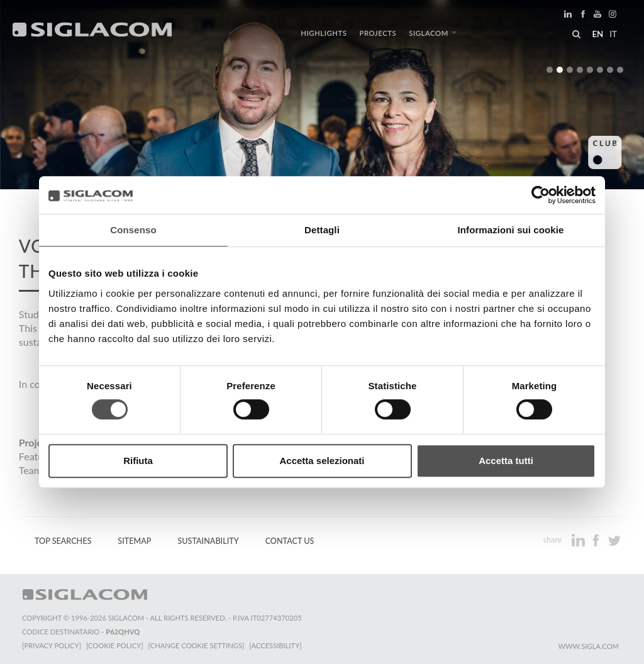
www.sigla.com (588, 646)
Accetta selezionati (322, 461)
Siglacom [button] (433, 33)
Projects (378, 33)
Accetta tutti (506, 461)
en (597, 34)
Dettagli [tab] (322, 230)
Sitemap (134, 541)
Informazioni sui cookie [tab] (511, 230)
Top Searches (63, 541)
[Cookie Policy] (115, 645)
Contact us (290, 541)
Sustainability (208, 541)
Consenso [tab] (133, 230)
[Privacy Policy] (52, 645)
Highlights (324, 33)
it (613, 34)
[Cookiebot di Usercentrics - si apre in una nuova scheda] (541, 195)
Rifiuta (138, 461)
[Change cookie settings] (197, 645)
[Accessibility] (275, 645)
